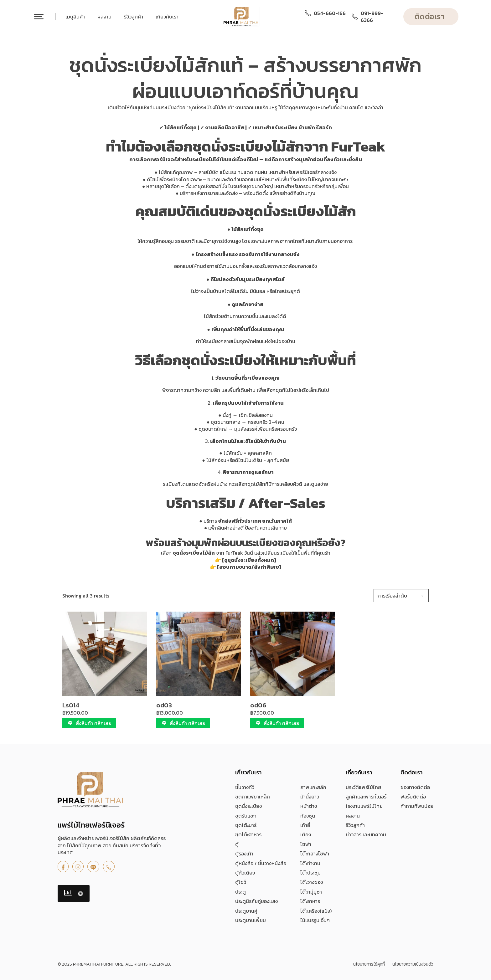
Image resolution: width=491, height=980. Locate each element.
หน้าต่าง (309, 806)
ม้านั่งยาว (310, 797)
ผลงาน (104, 17)
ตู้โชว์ (241, 882)
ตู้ (237, 844)
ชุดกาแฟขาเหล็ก (253, 797)
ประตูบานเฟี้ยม (251, 920)
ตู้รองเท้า (244, 854)
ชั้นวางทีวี (245, 787)
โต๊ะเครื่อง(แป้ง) (316, 911)
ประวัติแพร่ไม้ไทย (363, 787)
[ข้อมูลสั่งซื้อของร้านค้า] (401, 596)
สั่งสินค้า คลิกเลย (89, 723)
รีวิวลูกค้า (134, 17)
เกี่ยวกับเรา (167, 17)
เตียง (306, 834)
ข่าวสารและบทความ (366, 834)
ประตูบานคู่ (246, 911)
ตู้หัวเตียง (245, 873)
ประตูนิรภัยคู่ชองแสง (256, 901)
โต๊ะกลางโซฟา (315, 854)
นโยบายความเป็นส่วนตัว (413, 964)
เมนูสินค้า (75, 17)
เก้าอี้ (305, 825)
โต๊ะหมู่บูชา (311, 892)
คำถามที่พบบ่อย (417, 806)
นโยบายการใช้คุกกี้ (369, 964)
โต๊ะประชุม (310, 873)
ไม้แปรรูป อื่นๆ (315, 920)
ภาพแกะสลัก (313, 787)
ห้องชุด (308, 816)
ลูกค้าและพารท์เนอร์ (366, 797)
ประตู (240, 892)
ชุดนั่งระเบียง (248, 806)
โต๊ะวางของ (312, 882)
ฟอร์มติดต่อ (413, 797)
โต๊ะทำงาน (310, 863)
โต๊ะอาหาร (310, 901)
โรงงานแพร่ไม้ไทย (364, 806)
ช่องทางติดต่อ (415, 787)
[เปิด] (39, 17)
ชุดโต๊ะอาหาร (248, 834)
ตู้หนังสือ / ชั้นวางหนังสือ (261, 863)
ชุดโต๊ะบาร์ (246, 825)
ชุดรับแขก (246, 816)
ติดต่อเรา (430, 16)
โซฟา (306, 844)
